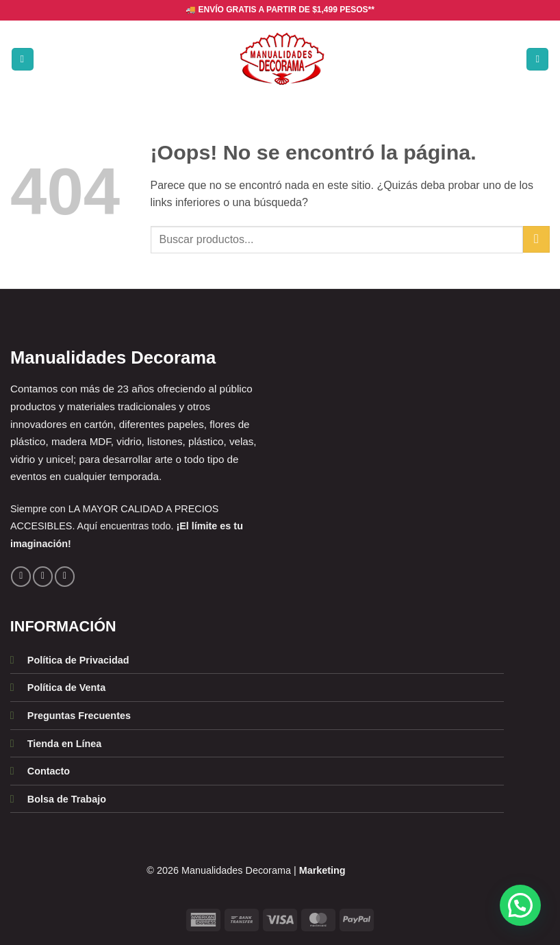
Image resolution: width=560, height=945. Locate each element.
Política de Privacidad (78, 660)
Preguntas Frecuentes (79, 716)
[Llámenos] (65, 576)
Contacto (49, 771)
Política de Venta (66, 688)
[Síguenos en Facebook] (21, 576)
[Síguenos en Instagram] (43, 576)
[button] (23, 59)
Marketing (322, 870)
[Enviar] (536, 239)
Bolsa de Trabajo (67, 799)
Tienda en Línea (65, 744)
